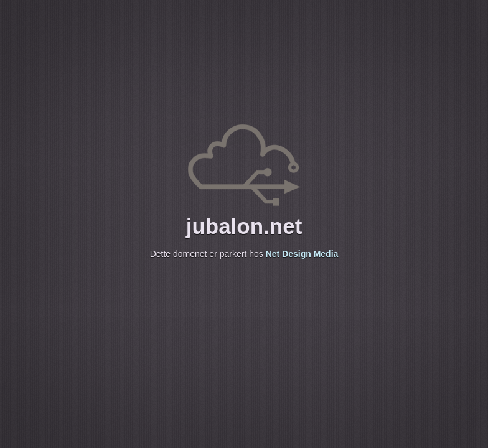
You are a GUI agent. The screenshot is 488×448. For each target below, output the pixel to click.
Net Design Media (302, 254)
